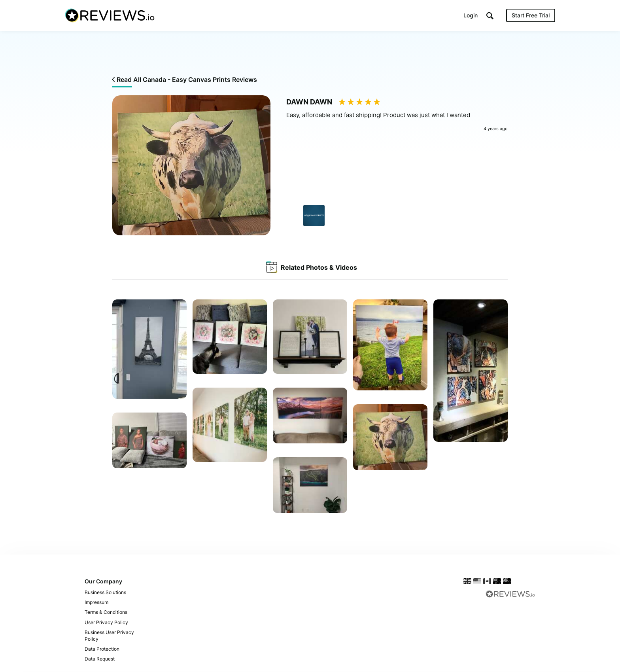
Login (471, 16)
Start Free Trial (531, 16)
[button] (490, 16)
